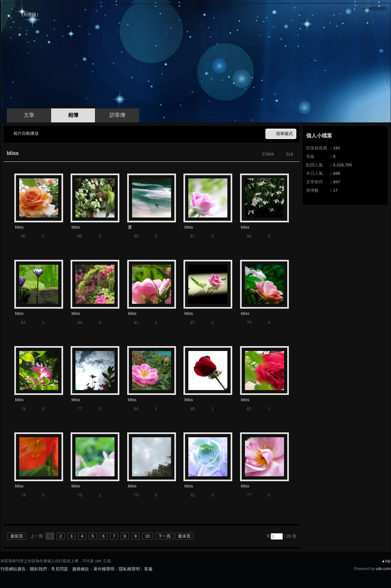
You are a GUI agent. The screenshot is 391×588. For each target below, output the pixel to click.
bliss (13, 153)
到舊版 (30, 14)
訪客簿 (117, 115)
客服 (148, 569)
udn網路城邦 (374, 9)
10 (147, 536)
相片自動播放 (26, 133)
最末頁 (184, 536)
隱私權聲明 (129, 569)
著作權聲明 (104, 569)
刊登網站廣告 (13, 569)
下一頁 (164, 536)
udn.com (383, 569)
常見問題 (60, 569)
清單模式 (284, 134)
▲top (386, 561)
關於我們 (38, 569)
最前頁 (17, 536)
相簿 (73, 115)
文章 (29, 115)
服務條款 (81, 569)
